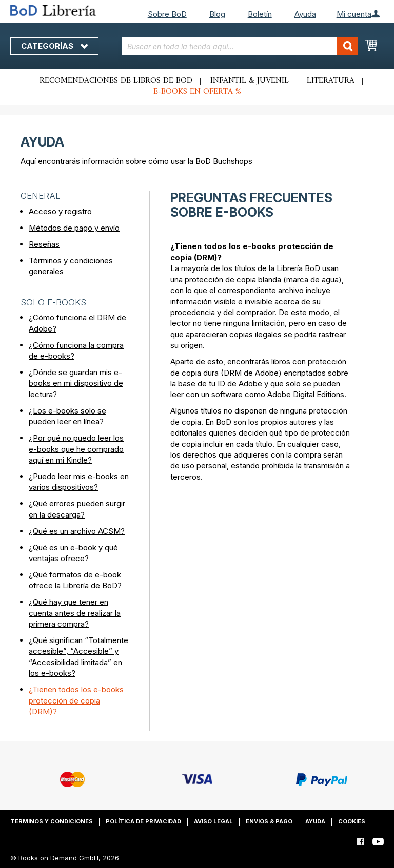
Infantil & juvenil (250, 81)
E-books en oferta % (197, 92)
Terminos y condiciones (52, 821)
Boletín (260, 14)
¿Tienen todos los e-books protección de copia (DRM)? (76, 700)
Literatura (331, 81)
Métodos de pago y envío (74, 228)
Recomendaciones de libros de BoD (116, 81)
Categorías (54, 46)
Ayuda (305, 14)
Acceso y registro (60, 211)
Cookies (352, 821)
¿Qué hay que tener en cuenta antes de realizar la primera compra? (75, 613)
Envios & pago (269, 821)
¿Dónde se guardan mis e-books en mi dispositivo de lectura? (76, 383)
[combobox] (240, 46)
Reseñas (44, 244)
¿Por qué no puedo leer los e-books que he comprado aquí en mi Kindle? (76, 449)
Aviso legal (213, 821)
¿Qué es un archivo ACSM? (77, 531)
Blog (217, 14)
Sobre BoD (167, 14)
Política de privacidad (143, 821)
